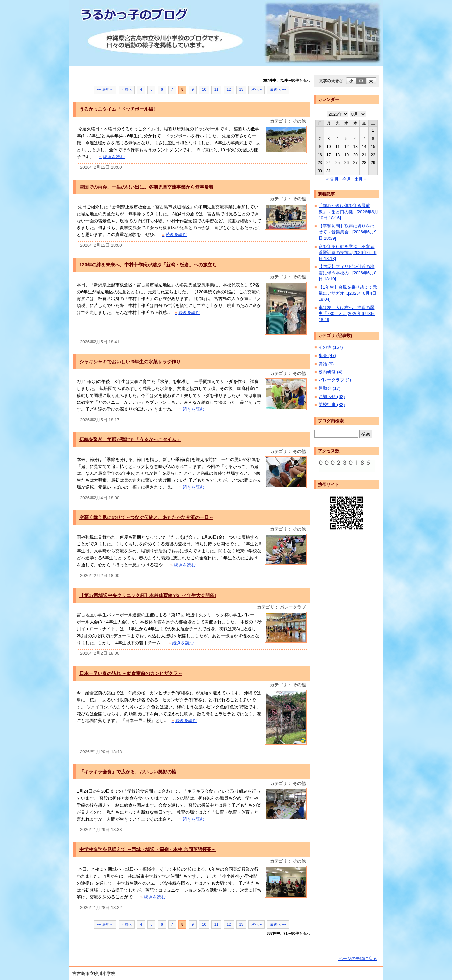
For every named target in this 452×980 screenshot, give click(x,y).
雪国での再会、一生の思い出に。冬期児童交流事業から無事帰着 (146, 187)
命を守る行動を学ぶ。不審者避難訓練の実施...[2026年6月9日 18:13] (347, 253)
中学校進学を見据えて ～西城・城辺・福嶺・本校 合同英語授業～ (148, 849)
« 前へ (127, 89)
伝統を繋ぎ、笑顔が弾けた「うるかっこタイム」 (130, 439)
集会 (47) (327, 355)
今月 (347, 179)
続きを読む (112, 157)
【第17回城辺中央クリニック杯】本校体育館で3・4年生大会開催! (148, 595)
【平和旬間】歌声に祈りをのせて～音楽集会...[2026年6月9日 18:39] (347, 232)
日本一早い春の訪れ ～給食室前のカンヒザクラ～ (131, 673)
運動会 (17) (329, 388)
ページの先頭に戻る (358, 958)
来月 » (360, 179)
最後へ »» (278, 89)
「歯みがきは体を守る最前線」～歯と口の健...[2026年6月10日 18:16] (348, 212)
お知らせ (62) (332, 396)
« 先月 (333, 179)
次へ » (257, 89)
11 (216, 89)
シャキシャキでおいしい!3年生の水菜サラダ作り (130, 362)
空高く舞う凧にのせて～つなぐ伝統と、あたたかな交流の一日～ (146, 517)
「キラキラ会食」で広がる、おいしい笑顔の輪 (128, 772)
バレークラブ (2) (335, 380)
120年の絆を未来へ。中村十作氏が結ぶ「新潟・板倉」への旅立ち (148, 265)
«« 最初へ (105, 89)
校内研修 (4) (330, 372)
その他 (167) (331, 347)
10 (204, 89)
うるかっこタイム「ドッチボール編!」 (119, 109)
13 (241, 89)
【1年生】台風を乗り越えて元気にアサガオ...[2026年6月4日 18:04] (348, 293)
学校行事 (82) (332, 405)
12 (229, 89)
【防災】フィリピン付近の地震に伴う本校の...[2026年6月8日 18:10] (347, 273)
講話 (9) (326, 364)
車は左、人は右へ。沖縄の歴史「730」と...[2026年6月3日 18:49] (347, 314)
